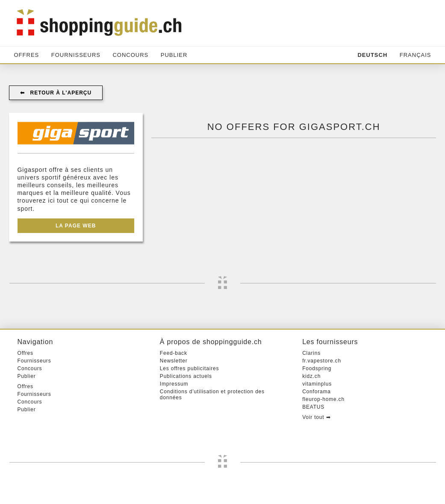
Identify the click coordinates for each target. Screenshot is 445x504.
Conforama (317, 392)
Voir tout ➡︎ (316, 417)
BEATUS (313, 407)
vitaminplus (317, 384)
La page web (76, 226)
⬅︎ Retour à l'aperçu (56, 93)
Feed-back (174, 353)
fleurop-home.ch (323, 399)
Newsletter (174, 361)
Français (416, 55)
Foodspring (317, 368)
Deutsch (372, 55)
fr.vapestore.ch (322, 361)
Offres (27, 55)
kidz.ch (311, 376)
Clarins (311, 353)
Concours (130, 55)
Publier (174, 55)
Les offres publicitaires (189, 368)
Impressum (174, 384)
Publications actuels (186, 376)
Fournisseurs (76, 55)
